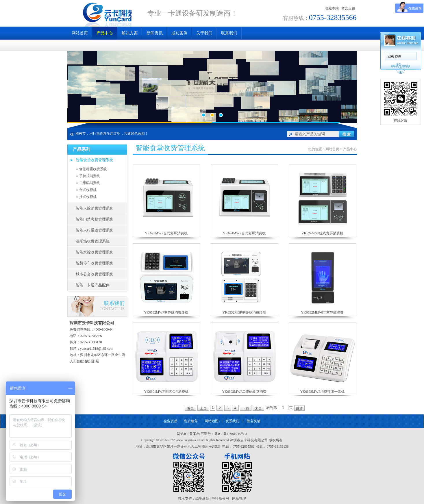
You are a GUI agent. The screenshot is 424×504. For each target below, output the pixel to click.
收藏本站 (332, 8)
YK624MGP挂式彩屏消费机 (322, 233)
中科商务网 (220, 499)
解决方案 (130, 33)
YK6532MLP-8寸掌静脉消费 (322, 312)
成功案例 (179, 33)
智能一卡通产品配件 (93, 285)
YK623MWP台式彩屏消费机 (166, 233)
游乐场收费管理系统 (93, 241)
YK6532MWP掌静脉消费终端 (166, 312)
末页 (258, 408)
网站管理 (239, 499)
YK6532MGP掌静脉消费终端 (244, 312)
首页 (190, 408)
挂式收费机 (88, 197)
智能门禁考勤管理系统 (95, 219)
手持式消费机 (90, 176)
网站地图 (212, 421)
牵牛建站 (202, 499)
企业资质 (171, 421)
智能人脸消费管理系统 (95, 208)
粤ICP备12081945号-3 (231, 434)
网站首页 (80, 33)
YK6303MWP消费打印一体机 (322, 392)
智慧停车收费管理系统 (95, 263)
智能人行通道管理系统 (95, 230)
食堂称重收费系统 (93, 169)
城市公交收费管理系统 (95, 274)
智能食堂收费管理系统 (95, 160)
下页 (246, 408)
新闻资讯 (155, 33)
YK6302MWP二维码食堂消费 (244, 392)
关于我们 (204, 33)
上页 (203, 408)
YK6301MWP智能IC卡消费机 (166, 392)
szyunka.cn (192, 440)
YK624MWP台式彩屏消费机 (244, 233)
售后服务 (191, 421)
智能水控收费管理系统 (95, 252)
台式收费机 (88, 190)
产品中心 (105, 33)
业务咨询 (395, 56)
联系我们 (229, 33)
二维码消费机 (90, 183)
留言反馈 (348, 8)
